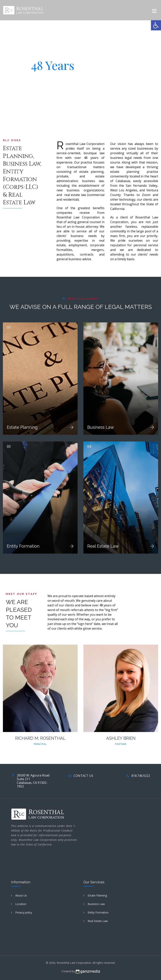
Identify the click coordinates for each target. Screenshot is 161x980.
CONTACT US (83, 776)
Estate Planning (22, 427)
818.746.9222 (141, 776)
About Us (21, 895)
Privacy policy (24, 912)
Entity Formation (23, 546)
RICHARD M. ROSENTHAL (40, 738)
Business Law (101, 427)
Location (21, 904)
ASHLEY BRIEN (121, 738)
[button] (156, 25)
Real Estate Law (103, 546)
